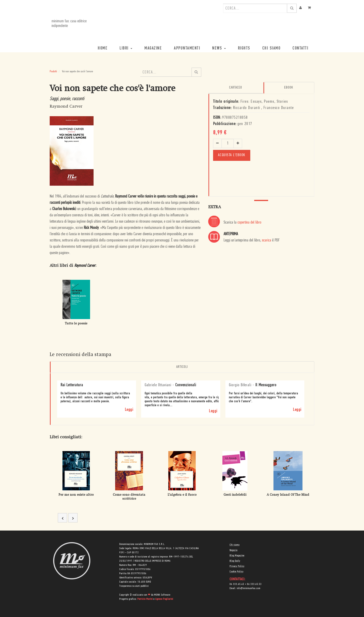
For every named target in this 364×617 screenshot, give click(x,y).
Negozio (234, 550)
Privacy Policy (237, 566)
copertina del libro (249, 222)
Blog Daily (235, 561)
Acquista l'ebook (232, 155)
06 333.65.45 (237, 584)
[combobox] (255, 8)
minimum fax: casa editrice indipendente (67, 24)
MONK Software (162, 594)
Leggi (129, 409)
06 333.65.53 (254, 584)
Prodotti (53, 71)
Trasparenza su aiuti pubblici (134, 586)
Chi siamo (235, 544)
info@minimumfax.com (249, 588)
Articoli (182, 367)
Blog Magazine (237, 555)
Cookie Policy (237, 571)
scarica (266, 240)
